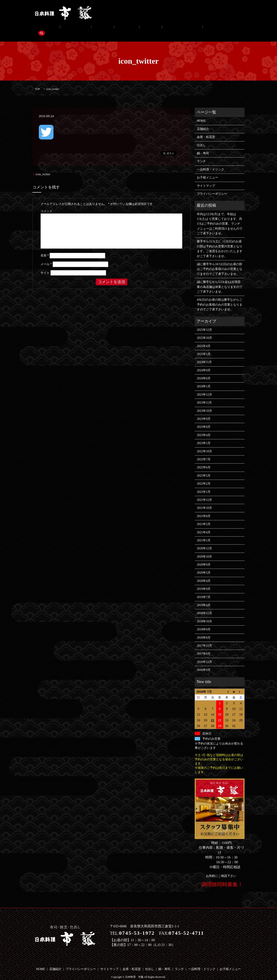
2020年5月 (204, 566)
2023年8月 (204, 420)
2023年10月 (204, 404)
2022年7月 (204, 453)
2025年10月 (204, 331)
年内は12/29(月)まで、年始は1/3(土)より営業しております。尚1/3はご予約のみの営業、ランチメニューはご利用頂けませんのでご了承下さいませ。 (220, 217)
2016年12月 (204, 655)
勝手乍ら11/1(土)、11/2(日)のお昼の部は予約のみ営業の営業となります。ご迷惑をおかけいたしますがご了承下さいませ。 (220, 242)
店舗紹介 (44, 29)
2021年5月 (204, 517)
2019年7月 (204, 590)
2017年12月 (204, 639)
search (201, 29)
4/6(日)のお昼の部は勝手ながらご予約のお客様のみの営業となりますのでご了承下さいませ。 (220, 298)
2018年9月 (204, 623)
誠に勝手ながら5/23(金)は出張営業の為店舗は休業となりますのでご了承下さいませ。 (220, 280)
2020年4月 (204, 574)
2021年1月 (204, 534)
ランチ (123, 29)
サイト (45, 266)
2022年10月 (204, 445)
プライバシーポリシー (212, 187)
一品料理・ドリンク (149, 29)
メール (46, 257)
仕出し (87, 29)
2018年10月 (204, 615)
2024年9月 (204, 364)
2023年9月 (204, 412)
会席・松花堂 (67, 29)
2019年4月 (204, 598)
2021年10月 (204, 501)
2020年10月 (204, 550)
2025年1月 (204, 347)
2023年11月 (204, 396)
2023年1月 (204, 436)
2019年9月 (204, 582)
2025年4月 (204, 339)
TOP (37, 82)
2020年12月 (204, 542)
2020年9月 (204, 558)
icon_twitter (43, 168)
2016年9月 (204, 663)
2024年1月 (204, 380)
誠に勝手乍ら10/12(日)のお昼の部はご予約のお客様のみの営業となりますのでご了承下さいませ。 (220, 262)
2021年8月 (204, 509)
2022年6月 (204, 461)
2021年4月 (204, 526)
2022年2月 (204, 477)
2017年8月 (204, 647)
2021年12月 (204, 493)
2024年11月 (204, 356)
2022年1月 (204, 485)
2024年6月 (204, 372)
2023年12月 (204, 388)
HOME (201, 114)
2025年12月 (204, 323)
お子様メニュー (180, 29)
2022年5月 (204, 469)
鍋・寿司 (105, 29)
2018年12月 (204, 607)
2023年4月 (204, 428)
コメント (47, 205)
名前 (45, 249)
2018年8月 (204, 631)
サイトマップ (206, 179)
